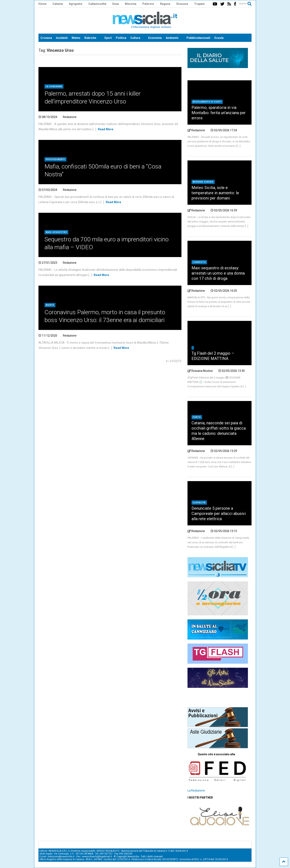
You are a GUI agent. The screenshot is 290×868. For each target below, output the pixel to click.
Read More (106, 129)
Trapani (199, 4)
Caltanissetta (97, 4)
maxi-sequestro (56, 232)
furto (197, 417)
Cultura (135, 38)
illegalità (199, 503)
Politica (121, 38)
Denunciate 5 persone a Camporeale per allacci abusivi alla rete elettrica (219, 514)
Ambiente (172, 38)
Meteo (76, 38)
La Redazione (196, 790)
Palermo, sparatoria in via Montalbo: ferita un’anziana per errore (219, 113)
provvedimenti (55, 159)
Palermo (148, 4)
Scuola (219, 38)
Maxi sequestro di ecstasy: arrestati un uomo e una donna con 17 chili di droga (218, 273)
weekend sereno (203, 182)
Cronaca (46, 38)
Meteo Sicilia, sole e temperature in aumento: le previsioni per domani (215, 193)
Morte (50, 305)
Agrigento (76, 4)
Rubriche (90, 38)
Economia (155, 38)
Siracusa (182, 4)
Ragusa (165, 4)
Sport (108, 38)
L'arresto (199, 262)
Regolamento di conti (207, 102)
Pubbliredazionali (198, 38)
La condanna (54, 86)
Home (42, 4)
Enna (116, 4)
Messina (131, 4)
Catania (58, 4)
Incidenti (62, 38)
